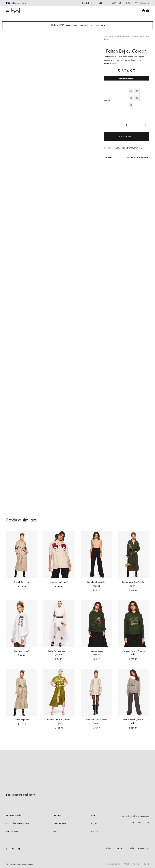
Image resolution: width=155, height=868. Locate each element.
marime (107, 100)
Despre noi (116, 3)
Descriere (108, 157)
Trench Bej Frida (22, 582)
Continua (102, 25)
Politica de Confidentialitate (18, 823)
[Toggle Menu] (8, 11)
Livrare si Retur (12, 831)
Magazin (118, 36)
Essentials (126, 36)
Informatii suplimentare (139, 157)
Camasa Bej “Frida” (59, 582)
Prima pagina (108, 36)
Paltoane (135, 36)
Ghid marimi (126, 78)
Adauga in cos (126, 136)
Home (92, 815)
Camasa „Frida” (22, 651)
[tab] (108, 158)
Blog (128, 3)
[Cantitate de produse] (126, 125)
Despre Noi (58, 815)
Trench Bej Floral (22, 720)
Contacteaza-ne (142, 3)
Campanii (94, 831)
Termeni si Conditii (14, 815)
